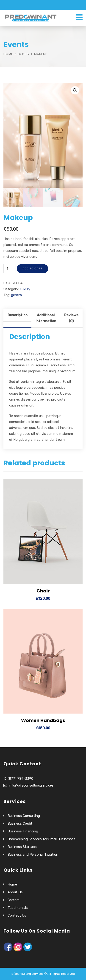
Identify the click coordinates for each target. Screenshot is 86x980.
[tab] (17, 318)
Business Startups (22, 847)
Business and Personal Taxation (33, 855)
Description (18, 315)
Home (8, 54)
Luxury (24, 54)
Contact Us (17, 915)
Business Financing (23, 831)
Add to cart (32, 268)
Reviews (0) (71, 318)
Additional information (46, 318)
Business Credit (20, 824)
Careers (14, 900)
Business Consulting (24, 816)
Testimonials (18, 908)
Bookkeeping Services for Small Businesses (42, 839)
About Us (15, 892)
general (17, 295)
